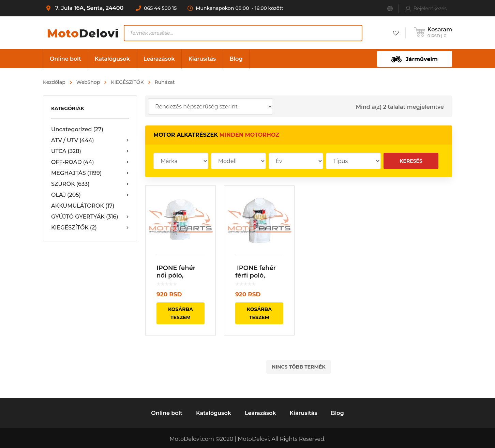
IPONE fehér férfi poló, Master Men (256, 275)
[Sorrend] (211, 106)
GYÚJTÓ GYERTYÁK (90, 217)
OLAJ (90, 195)
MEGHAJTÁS (90, 173)
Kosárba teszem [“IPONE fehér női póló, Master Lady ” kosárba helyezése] (181, 313)
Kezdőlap (54, 82)
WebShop (88, 82)
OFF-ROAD (90, 162)
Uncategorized (77, 129)
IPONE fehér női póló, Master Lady (177, 275)
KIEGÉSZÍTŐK (127, 82)
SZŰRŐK (90, 184)
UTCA (90, 151)
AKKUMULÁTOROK (83, 206)
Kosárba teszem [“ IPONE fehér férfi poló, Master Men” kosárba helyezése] (259, 313)
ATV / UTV (90, 140)
